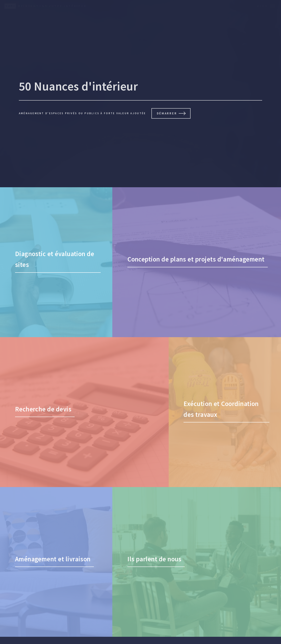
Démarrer (167, 113)
